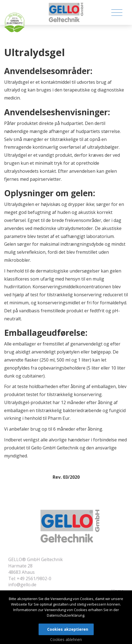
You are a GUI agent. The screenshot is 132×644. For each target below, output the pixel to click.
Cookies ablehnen (66, 639)
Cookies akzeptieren (68, 629)
